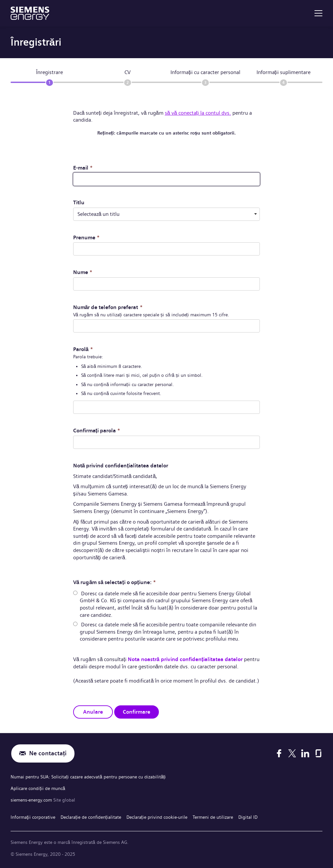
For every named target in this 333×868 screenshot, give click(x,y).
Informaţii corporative (33, 817)
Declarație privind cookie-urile (157, 817)
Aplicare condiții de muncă (38, 788)
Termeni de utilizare (213, 817)
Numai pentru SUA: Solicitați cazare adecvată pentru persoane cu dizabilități (88, 777)
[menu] (318, 13)
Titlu (79, 202)
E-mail (83, 168)
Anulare (93, 712)
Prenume (86, 237)
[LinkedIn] (305, 753)
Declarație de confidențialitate (91, 817)
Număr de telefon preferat (108, 307)
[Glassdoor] (318, 753)
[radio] (75, 593)
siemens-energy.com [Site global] (32, 800)
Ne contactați (48, 753)
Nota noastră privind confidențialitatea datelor (185, 659)
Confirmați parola (97, 431)
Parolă (83, 349)
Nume (83, 272)
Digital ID (248, 817)
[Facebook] (279, 753)
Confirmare (137, 712)
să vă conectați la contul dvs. (198, 113)
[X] (292, 753)
